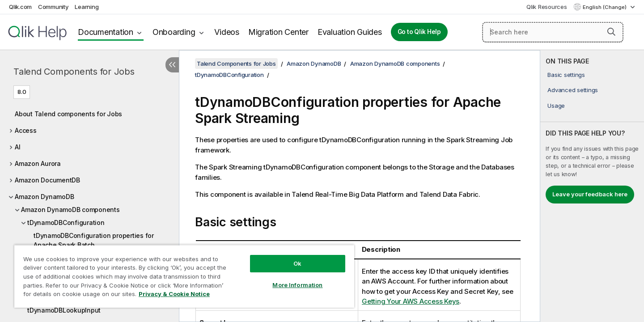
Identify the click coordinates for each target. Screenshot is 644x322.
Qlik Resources (547, 7)
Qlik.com (20, 7)
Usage (556, 106)
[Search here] (553, 32)
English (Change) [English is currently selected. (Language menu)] (605, 7)
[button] (611, 32)
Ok (297, 263)
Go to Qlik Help (419, 32)
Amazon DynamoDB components (70, 210)
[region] (184, 276)
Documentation (106, 32)
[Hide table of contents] (172, 65)
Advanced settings (573, 90)
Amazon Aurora (38, 163)
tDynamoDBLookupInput (64, 310)
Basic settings (566, 75)
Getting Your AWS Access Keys (411, 301)
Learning (87, 7)
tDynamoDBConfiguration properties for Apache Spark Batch (94, 240)
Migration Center (278, 32)
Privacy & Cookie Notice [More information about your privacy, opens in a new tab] (174, 294)
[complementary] (592, 186)
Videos (227, 32)
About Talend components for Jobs (68, 114)
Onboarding (174, 32)
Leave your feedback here (590, 194)
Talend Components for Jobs (74, 72)
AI (18, 147)
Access (26, 130)
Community (53, 7)
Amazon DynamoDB (44, 197)
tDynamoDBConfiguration (66, 222)
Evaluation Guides (350, 32)
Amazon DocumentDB (47, 180)
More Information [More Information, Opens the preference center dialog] (297, 285)
